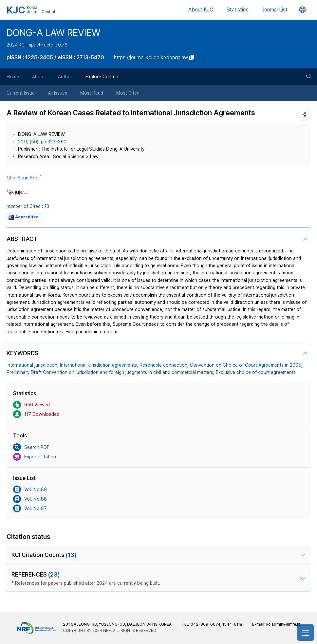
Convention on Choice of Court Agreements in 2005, (246, 365)
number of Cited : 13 (28, 206)
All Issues (57, 93)
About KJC (201, 10)
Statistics (237, 10)
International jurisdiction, (33, 365)
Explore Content (103, 77)
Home (13, 77)
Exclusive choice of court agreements (256, 372)
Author (65, 77)
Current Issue (21, 93)
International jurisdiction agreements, (99, 365)
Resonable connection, (164, 365)
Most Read (92, 93)
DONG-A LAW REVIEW (54, 33)
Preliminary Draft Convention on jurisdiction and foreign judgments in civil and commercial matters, (111, 372)
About (38, 77)
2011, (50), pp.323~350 (42, 142)
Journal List (275, 10)
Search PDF (31, 447)
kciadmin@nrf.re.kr (283, 624)
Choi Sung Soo (23, 178)
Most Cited (128, 93)
